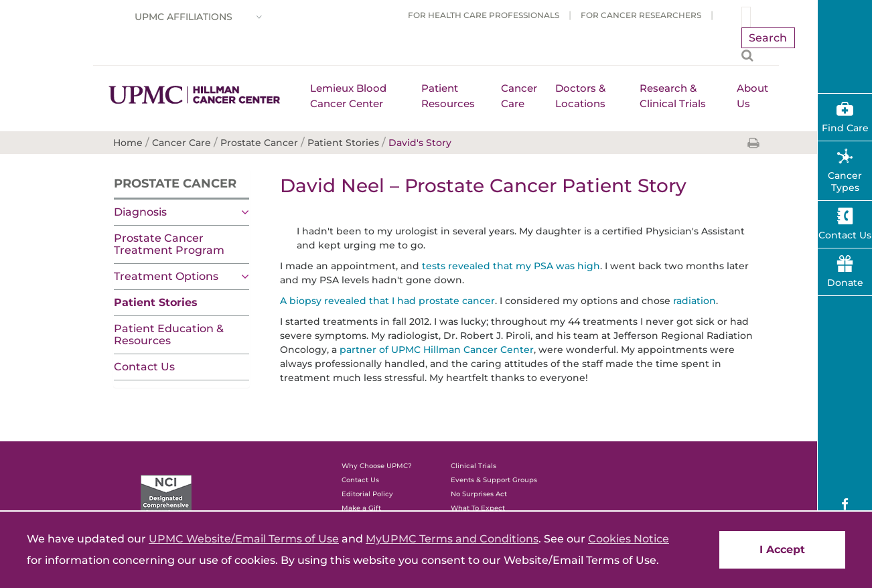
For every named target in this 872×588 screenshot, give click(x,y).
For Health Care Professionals (484, 15)
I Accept (782, 549)
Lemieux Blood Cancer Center (348, 96)
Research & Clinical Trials (673, 96)
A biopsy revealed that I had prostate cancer (387, 301)
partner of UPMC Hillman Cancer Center (437, 350)
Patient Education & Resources (169, 335)
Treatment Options (166, 276)
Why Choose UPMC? (377, 466)
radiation (695, 301)
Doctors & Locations (580, 96)
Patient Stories (156, 302)
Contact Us (144, 367)
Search (768, 38)
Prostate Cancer (175, 183)
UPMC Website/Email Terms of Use (244, 539)
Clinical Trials (474, 466)
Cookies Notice (629, 539)
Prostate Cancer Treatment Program (169, 244)
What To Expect (478, 508)
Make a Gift (361, 508)
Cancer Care (519, 96)
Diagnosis (140, 212)
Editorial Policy (367, 494)
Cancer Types (845, 181)
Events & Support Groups (494, 480)
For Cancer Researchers (641, 15)
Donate (845, 283)
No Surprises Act (479, 494)
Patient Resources (448, 96)
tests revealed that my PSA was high (511, 266)
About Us (752, 96)
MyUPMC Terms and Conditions (452, 539)
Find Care (845, 128)
